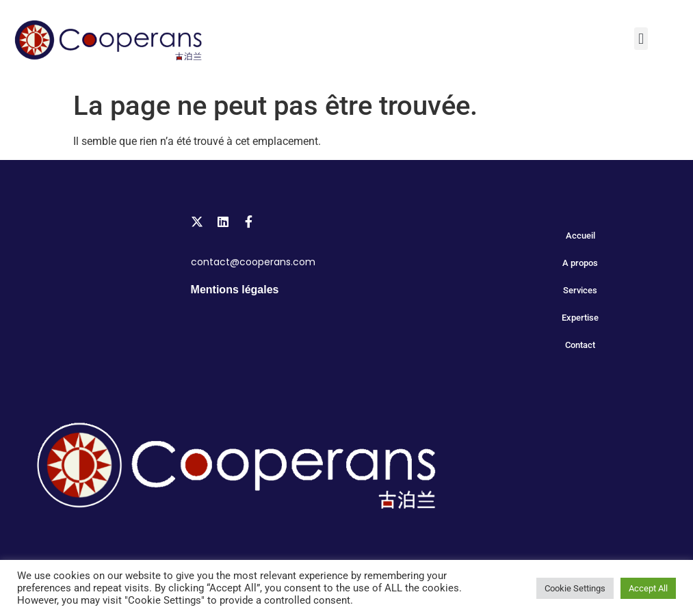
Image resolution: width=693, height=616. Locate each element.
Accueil (580, 236)
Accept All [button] (648, 588)
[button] (641, 39)
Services (580, 290)
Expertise (580, 318)
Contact (580, 345)
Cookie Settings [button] (575, 588)
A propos (580, 263)
